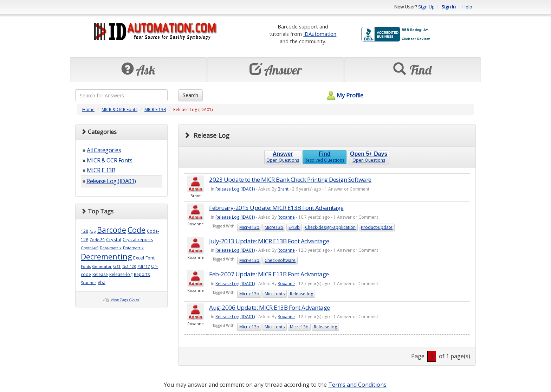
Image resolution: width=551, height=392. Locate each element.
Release (100, 274)
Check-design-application (330, 227)
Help (467, 7)
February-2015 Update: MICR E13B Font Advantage (276, 208)
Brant (283, 189)
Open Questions (283, 157)
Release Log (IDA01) (111, 181)
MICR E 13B (155, 110)
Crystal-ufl (90, 248)
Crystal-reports (138, 240)
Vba (102, 282)
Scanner (89, 283)
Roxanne (286, 217)
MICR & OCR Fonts (119, 110)
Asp (93, 232)
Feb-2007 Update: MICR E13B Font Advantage (269, 274)
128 (85, 231)
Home (88, 110)
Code (137, 230)
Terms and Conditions (357, 385)
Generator (102, 266)
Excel (139, 258)
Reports (142, 274)
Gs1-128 (129, 266)
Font (150, 258)
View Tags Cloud (125, 300)
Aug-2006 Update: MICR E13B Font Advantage (270, 307)
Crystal (114, 239)
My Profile (344, 95)
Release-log (121, 274)
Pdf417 (144, 266)
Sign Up (426, 7)
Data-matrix (111, 248)
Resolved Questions (325, 157)
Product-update (377, 227)
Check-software (280, 260)
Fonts (86, 266)
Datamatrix (133, 248)
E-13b (294, 227)
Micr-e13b (249, 227)
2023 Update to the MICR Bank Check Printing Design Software (290, 179)
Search (190, 95)
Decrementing (106, 256)
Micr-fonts (275, 294)
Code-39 (97, 240)
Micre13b (274, 227)
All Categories (104, 150)
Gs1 (117, 266)
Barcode (112, 230)
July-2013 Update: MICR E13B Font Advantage (269, 241)
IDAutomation (320, 34)
